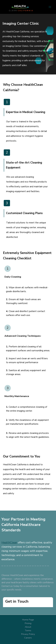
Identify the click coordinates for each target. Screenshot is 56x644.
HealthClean (9, 542)
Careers (28, 638)
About (28, 627)
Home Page (28, 620)
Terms (28, 630)
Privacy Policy (28, 634)
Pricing (28, 623)
